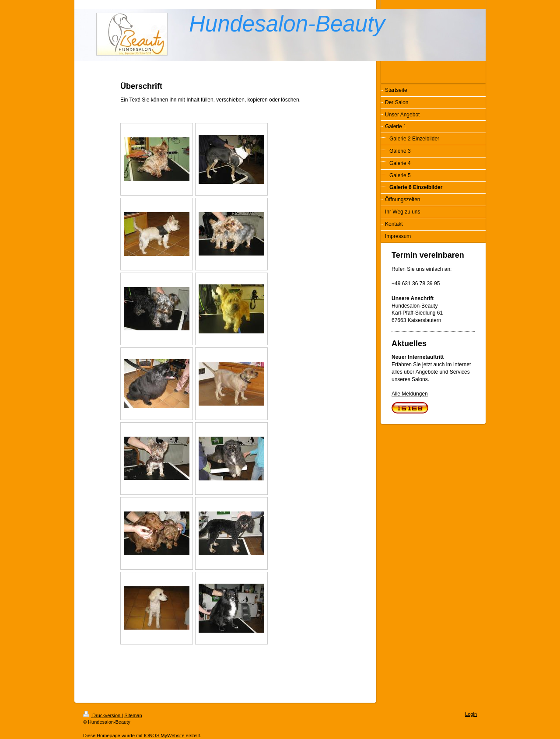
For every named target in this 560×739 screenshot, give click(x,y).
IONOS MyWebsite (164, 735)
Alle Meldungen (410, 394)
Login (471, 714)
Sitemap (133, 715)
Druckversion (102, 715)
